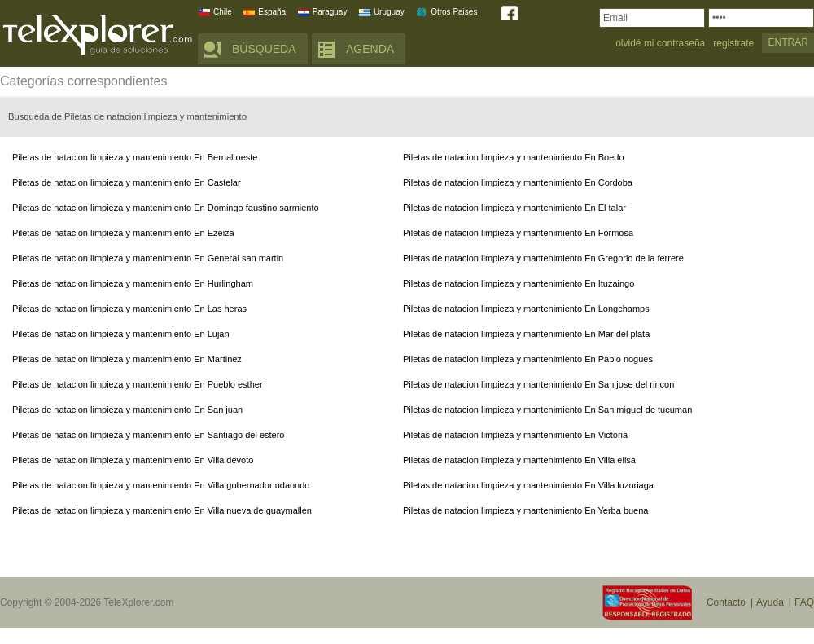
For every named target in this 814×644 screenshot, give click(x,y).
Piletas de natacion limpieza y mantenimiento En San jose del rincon (538, 384)
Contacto (726, 602)
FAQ (804, 602)
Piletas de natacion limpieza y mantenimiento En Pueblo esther (138, 384)
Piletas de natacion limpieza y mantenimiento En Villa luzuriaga (528, 485)
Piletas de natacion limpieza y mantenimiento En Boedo (514, 157)
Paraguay (330, 12)
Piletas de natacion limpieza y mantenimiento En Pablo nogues (528, 359)
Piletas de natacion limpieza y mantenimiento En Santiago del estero (148, 435)
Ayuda (770, 602)
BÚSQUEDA (264, 49)
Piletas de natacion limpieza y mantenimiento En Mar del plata (526, 334)
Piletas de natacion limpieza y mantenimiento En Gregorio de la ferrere (543, 258)
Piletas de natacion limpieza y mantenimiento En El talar (514, 208)
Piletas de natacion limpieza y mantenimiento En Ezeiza (123, 233)
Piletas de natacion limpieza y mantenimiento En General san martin (148, 258)
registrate (733, 44)
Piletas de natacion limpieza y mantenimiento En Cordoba (518, 182)
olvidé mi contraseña (660, 44)
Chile (223, 12)
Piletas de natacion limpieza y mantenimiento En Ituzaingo (519, 283)
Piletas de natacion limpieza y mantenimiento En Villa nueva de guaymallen (162, 510)
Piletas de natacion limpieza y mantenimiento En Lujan (121, 334)
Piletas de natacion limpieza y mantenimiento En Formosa (518, 233)
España (272, 12)
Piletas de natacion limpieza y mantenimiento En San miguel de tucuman (547, 410)
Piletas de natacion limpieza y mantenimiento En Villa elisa (519, 460)
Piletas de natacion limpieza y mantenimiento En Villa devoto (133, 460)
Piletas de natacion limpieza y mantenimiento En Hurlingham (133, 283)
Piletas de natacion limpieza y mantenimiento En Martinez (127, 359)
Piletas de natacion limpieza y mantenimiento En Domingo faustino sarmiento (166, 208)
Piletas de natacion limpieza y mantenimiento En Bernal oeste (135, 157)
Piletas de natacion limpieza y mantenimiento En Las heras (129, 309)
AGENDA (370, 49)
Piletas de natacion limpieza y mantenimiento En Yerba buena (525, 510)
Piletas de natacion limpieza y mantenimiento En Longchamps (526, 309)
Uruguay (389, 12)
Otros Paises (454, 12)
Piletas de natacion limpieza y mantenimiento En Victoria (515, 435)
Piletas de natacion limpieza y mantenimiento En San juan (127, 410)
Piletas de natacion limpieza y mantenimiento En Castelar (127, 182)
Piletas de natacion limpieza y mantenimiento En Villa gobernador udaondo (161, 485)
